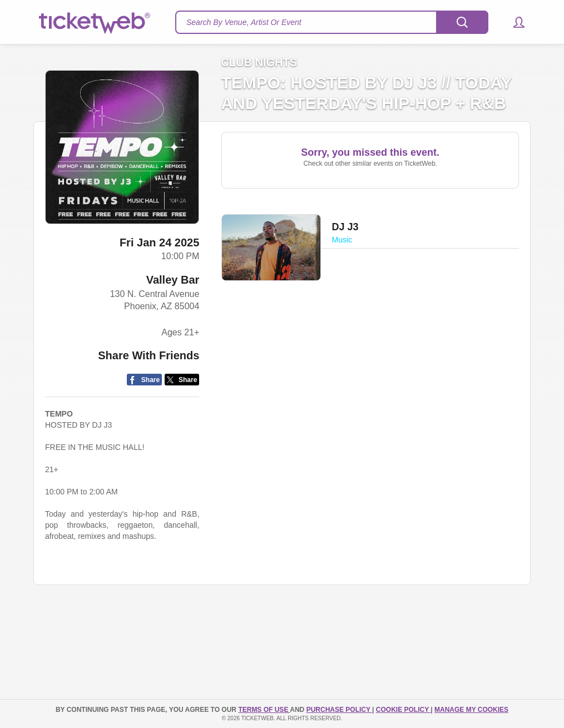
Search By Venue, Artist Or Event (244, 22)
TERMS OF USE (264, 710)
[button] (514, 22)
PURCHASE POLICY (339, 710)
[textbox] (332, 22)
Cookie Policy (403, 710)
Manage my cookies (471, 710)
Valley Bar (173, 280)
